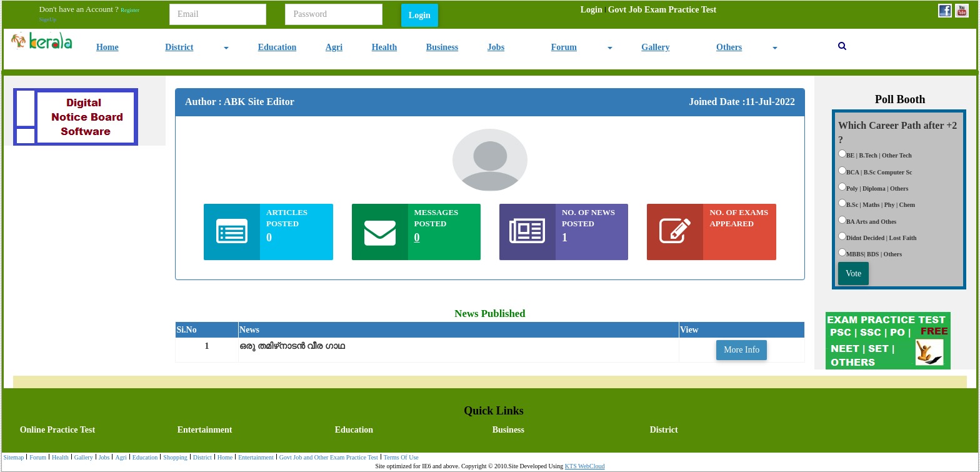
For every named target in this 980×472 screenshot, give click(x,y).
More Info (742, 350)
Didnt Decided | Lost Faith (882, 238)
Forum (564, 47)
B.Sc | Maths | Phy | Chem (881, 205)
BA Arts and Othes (871, 222)
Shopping (173, 458)
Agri (334, 47)
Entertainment (205, 430)
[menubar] (648, 10)
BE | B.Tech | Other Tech (879, 155)
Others (729, 47)
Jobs (496, 47)
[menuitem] (592, 10)
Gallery (655, 47)
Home (107, 47)
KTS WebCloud (585, 466)
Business (442, 47)
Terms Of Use (400, 458)
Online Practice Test (58, 430)
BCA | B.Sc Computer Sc (879, 172)
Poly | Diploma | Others (877, 188)
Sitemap (14, 457)
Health (384, 47)
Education (277, 47)
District (179, 47)
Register (130, 10)
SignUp (48, 19)
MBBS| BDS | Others (874, 254)
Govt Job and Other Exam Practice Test (327, 458)
